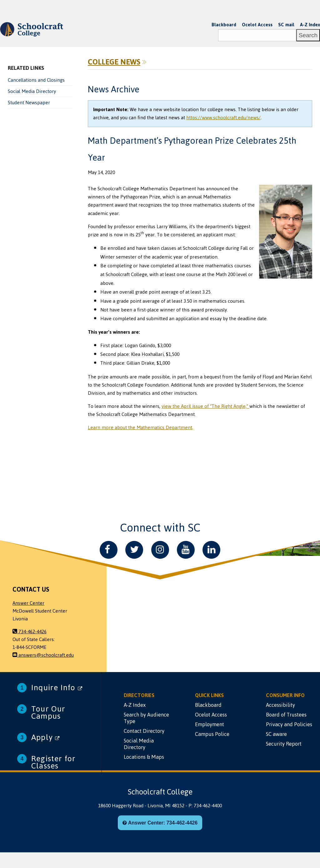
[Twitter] (134, 550)
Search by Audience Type (146, 718)
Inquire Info (57, 688)
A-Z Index (310, 25)
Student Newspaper (29, 103)
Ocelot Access (257, 25)
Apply (45, 737)
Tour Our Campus (48, 712)
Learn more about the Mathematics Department (140, 428)
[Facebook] (109, 550)
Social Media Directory (32, 91)
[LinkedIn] (211, 550)
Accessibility (280, 705)
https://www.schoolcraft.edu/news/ (223, 118)
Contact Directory (144, 731)
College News (114, 62)
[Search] (257, 35)
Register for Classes (53, 762)
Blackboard (224, 25)
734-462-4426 (30, 632)
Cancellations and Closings (36, 80)
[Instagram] (160, 550)
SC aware (276, 734)
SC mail (286, 25)
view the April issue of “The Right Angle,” (205, 406)
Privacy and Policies (289, 724)
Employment (210, 724)
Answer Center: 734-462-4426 (160, 823)
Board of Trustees (286, 715)
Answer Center (28, 603)
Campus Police (212, 734)
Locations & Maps (144, 757)
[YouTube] (186, 550)
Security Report (284, 744)
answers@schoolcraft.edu (43, 655)
